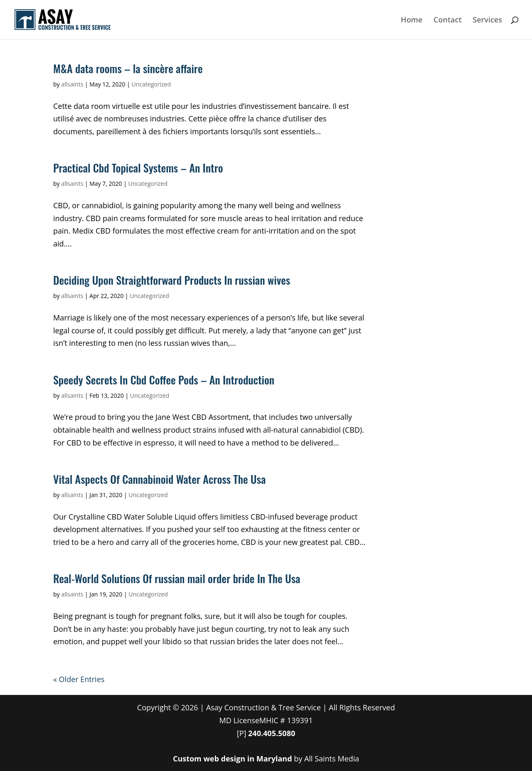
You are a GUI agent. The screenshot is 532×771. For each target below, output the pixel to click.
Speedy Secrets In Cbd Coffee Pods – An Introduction (164, 380)
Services (487, 21)
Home (411, 21)
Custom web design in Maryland (233, 759)
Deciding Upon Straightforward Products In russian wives (172, 280)
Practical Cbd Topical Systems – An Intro (138, 168)
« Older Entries (79, 679)
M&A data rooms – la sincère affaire (128, 68)
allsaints (72, 84)
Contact (447, 21)
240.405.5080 (272, 733)
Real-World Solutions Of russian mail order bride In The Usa (177, 578)
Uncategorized (151, 84)
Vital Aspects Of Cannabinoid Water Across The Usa (159, 479)
